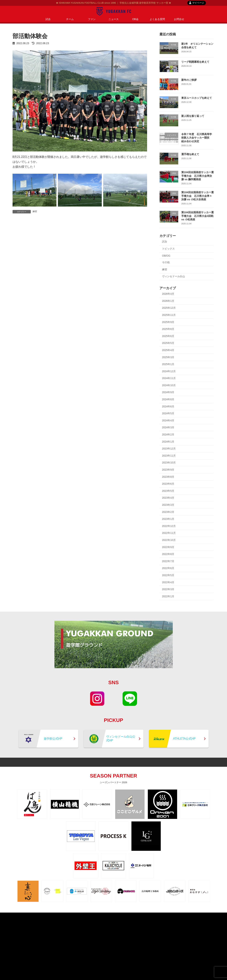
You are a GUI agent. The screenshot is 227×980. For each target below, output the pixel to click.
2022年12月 (169, 526)
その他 (166, 262)
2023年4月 (168, 498)
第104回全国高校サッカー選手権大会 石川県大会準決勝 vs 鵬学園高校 (197, 176)
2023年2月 (168, 512)
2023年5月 (168, 491)
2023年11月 (169, 456)
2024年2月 (168, 435)
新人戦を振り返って (193, 116)
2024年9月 (168, 392)
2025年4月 (168, 350)
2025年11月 (169, 315)
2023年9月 (168, 470)
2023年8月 (168, 477)
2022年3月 (168, 589)
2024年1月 (168, 442)
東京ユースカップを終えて (197, 98)
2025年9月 (168, 322)
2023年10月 (169, 463)
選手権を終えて (190, 154)
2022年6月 (168, 568)
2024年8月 (168, 399)
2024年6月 (168, 406)
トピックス (168, 249)
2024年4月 (168, 420)
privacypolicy (106, 916)
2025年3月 (168, 357)
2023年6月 (168, 484)
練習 (35, 211)
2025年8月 (168, 329)
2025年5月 (168, 343)
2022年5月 (168, 575)
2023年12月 (169, 449)
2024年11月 (169, 378)
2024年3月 (168, 427)
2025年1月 (168, 364)
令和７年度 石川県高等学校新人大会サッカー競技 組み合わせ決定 (197, 138)
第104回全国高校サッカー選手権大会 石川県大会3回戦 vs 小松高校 (197, 216)
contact (123, 916)
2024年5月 (168, 413)
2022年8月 (168, 554)
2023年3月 (168, 505)
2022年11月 (169, 533)
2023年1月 (168, 519)
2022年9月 (168, 547)
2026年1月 (168, 301)
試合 (165, 241)
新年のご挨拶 (189, 80)
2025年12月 (169, 308)
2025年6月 (168, 336)
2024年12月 (169, 371)
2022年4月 (168, 582)
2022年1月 (168, 596)
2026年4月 (168, 294)
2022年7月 (168, 561)
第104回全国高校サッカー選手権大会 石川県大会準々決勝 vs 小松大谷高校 (197, 196)
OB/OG (166, 256)
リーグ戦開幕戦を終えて (195, 62)
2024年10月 (169, 385)
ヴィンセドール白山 (173, 276)
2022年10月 (169, 540)
